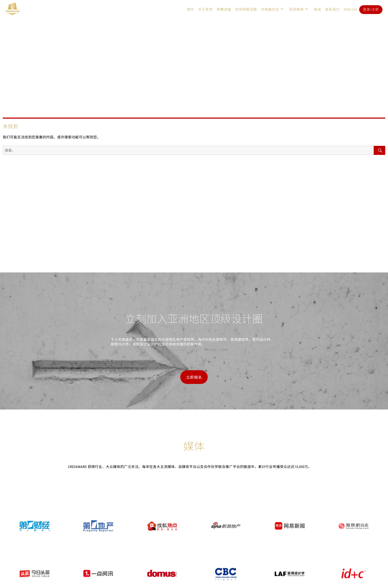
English (351, 9)
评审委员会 (270, 9)
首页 (190, 9)
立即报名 (194, 377)
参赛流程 (224, 9)
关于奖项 (205, 9)
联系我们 (332, 9)
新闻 (317, 9)
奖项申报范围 (246, 9)
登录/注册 (371, 9)
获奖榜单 (296, 9)
